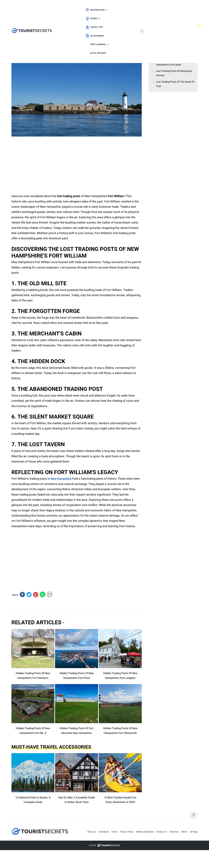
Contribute (104, 832)
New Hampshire (85, 49)
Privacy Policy (127, 832)
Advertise (174, 832)
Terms (114, 832)
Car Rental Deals (61, 49)
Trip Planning (155, 6)
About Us (92, 832)
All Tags (194, 832)
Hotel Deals (20, 49)
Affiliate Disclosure (145, 832)
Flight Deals (39, 49)
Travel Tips (110, 6)
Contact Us (162, 832)
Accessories (131, 6)
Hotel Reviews (179, 6)
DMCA (184, 832)
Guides (91, 6)
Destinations (72, 6)
